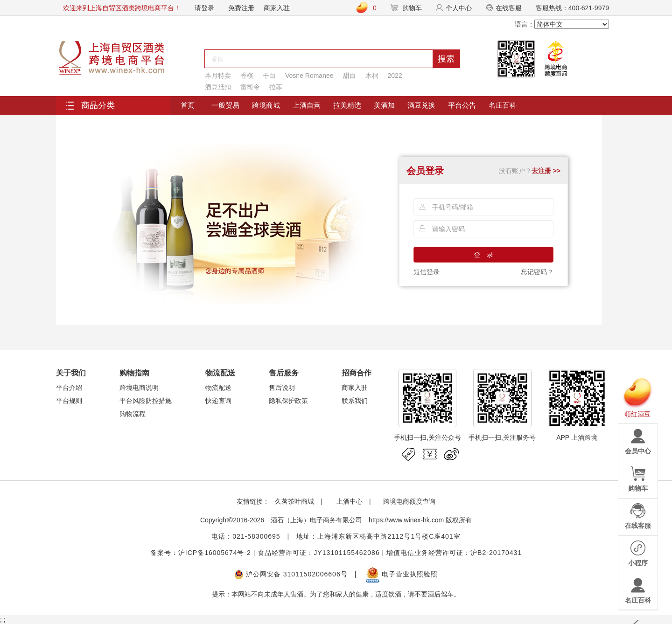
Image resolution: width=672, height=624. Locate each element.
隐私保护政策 (288, 401)
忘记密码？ (537, 272)
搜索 (446, 59)
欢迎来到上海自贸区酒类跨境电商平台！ (122, 8)
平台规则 (69, 401)
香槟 (247, 76)
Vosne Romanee (309, 76)
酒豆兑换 (421, 105)
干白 (269, 76)
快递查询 (218, 401)
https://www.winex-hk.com (406, 520)
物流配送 (218, 388)
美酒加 (384, 105)
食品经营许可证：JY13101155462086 (318, 553)
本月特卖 (218, 76)
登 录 (483, 255)
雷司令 (250, 87)
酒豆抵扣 (218, 87)
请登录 (204, 8)
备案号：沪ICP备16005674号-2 (201, 553)
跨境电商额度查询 (409, 501)
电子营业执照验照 (402, 574)
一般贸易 (225, 105)
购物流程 (133, 414)
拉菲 (276, 87)
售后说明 (282, 388)
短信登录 (427, 272)
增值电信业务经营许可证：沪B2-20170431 (454, 553)
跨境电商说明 (139, 388)
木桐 (372, 76)
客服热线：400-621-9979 (572, 8)
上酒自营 (307, 105)
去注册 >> (546, 171)
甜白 (350, 76)
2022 (395, 76)
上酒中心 (349, 501)
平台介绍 (69, 388)
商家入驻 (277, 8)
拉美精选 (347, 105)
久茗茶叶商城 (294, 501)
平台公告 (462, 105)
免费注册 (241, 8)
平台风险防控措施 (146, 401)
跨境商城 (266, 105)
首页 (188, 105)
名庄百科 (503, 105)
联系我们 (355, 401)
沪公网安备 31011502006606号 (291, 574)
